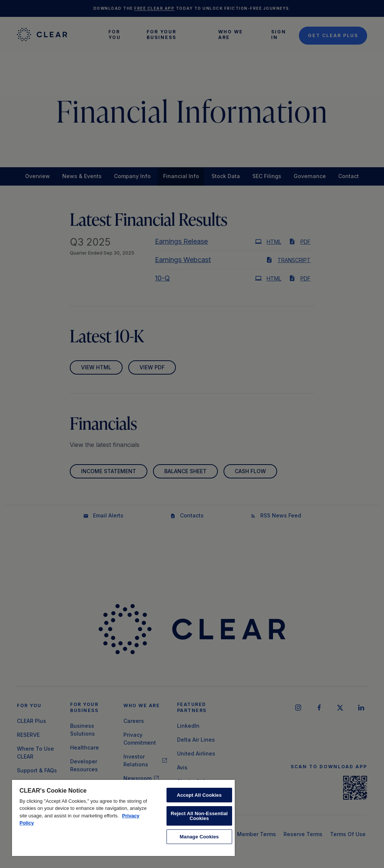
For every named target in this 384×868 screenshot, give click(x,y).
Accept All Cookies (199, 795)
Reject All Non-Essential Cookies (199, 816)
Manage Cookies (199, 837)
